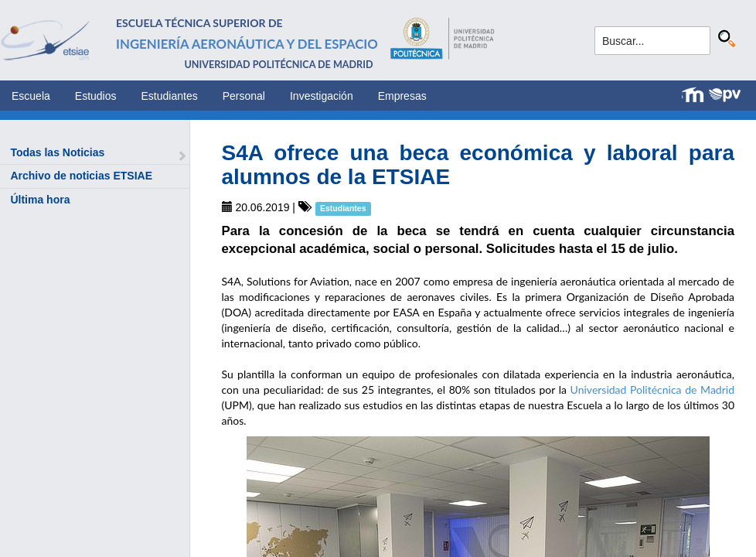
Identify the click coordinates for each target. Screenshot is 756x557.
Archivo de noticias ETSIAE (81, 176)
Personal (244, 96)
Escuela (31, 96)
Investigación (322, 96)
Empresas (402, 96)
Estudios (96, 96)
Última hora (40, 200)
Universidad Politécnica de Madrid (652, 390)
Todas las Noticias (57, 152)
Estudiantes (170, 96)
